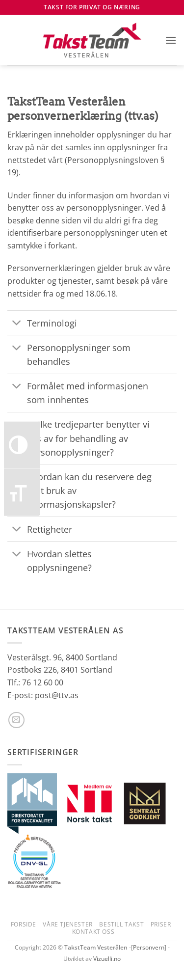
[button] (171, 40)
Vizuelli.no (107, 959)
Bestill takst (121, 924)
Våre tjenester (68, 924)
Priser (161, 924)
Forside (24, 924)
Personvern (149, 947)
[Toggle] (17, 324)
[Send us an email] (16, 720)
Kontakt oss (93, 932)
